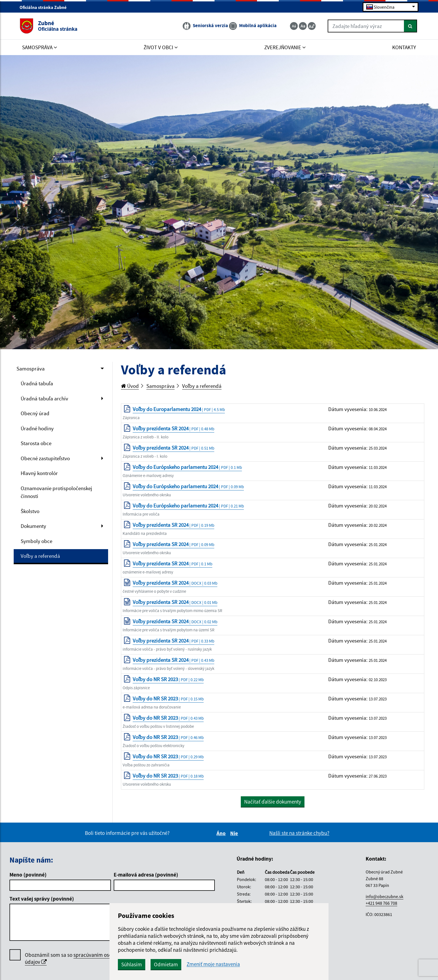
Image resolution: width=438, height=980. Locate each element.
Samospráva (31, 369)
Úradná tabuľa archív (44, 398)
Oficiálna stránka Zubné (45, 7)
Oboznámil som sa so (75, 958)
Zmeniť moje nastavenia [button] (213, 964)
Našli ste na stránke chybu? (299, 833)
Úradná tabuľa (37, 383)
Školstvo (30, 511)
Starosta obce (36, 443)
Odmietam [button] (166, 964)
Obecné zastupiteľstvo (45, 458)
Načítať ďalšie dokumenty (273, 802)
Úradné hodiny (37, 428)
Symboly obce (36, 541)
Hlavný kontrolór (39, 473)
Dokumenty (33, 526)
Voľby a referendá (40, 556)
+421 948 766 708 (381, 903)
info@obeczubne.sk (385, 896)
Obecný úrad (35, 413)
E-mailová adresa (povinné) (146, 875)
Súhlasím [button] (132, 964)
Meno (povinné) (28, 875)
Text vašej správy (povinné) (42, 899)
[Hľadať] (410, 26)
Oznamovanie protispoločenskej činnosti (56, 492)
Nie (235, 833)
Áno (222, 833)
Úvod (130, 386)
